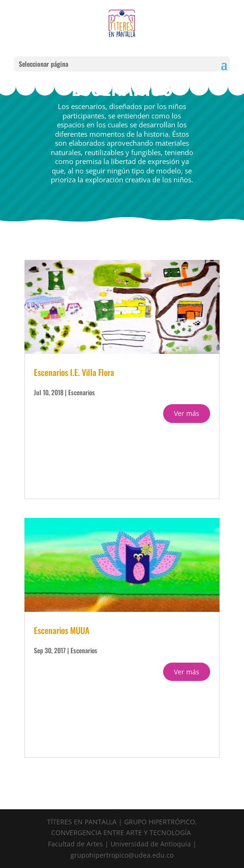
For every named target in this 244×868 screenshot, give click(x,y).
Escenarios (82, 392)
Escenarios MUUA (62, 630)
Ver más (187, 413)
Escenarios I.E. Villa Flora (74, 372)
